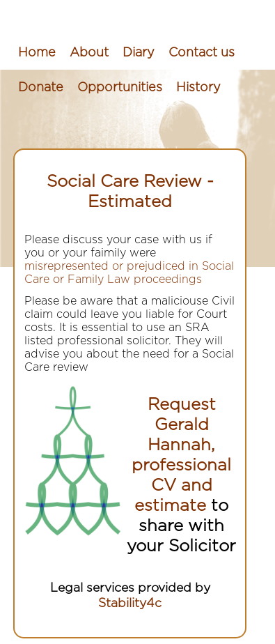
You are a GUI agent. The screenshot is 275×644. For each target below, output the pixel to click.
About (89, 53)
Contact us (202, 53)
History (198, 88)
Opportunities (120, 88)
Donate (41, 88)
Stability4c (130, 604)
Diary (139, 53)
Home (37, 53)
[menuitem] (37, 53)
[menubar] (137, 70)
